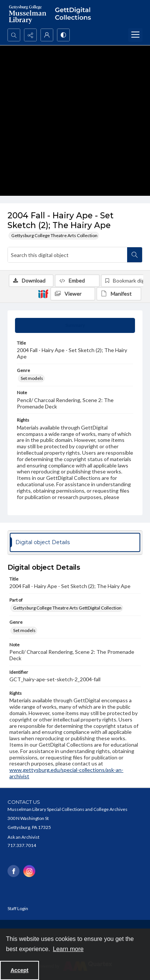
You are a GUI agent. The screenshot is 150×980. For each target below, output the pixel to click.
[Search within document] (135, 255)
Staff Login (18, 908)
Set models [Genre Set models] (32, 378)
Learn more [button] (68, 949)
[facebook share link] (13, 871)
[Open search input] (14, 35)
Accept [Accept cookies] (19, 970)
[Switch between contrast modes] (63, 35)
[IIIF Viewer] (73, 294)
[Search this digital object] (67, 255)
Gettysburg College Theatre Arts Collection (54, 235)
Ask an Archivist (23, 837)
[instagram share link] (29, 871)
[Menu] (135, 35)
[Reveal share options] (30, 35)
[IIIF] (43, 293)
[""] (75, 14)
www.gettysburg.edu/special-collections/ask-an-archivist (66, 773)
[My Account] (47, 35)
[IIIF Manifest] (119, 294)
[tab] (75, 325)
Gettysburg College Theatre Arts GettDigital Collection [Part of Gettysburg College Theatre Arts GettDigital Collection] (67, 608)
